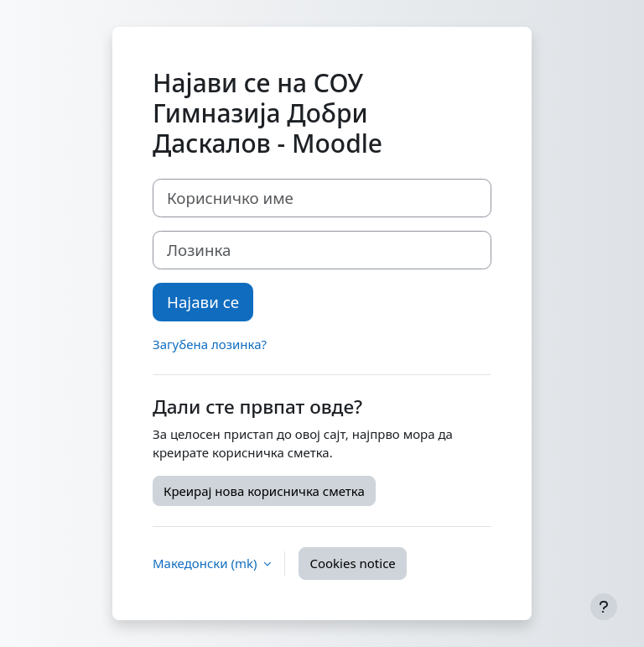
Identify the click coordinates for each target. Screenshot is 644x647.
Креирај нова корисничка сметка (264, 491)
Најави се (203, 302)
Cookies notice (352, 563)
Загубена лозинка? (210, 344)
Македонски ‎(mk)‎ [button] (206, 563)
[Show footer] (604, 607)
